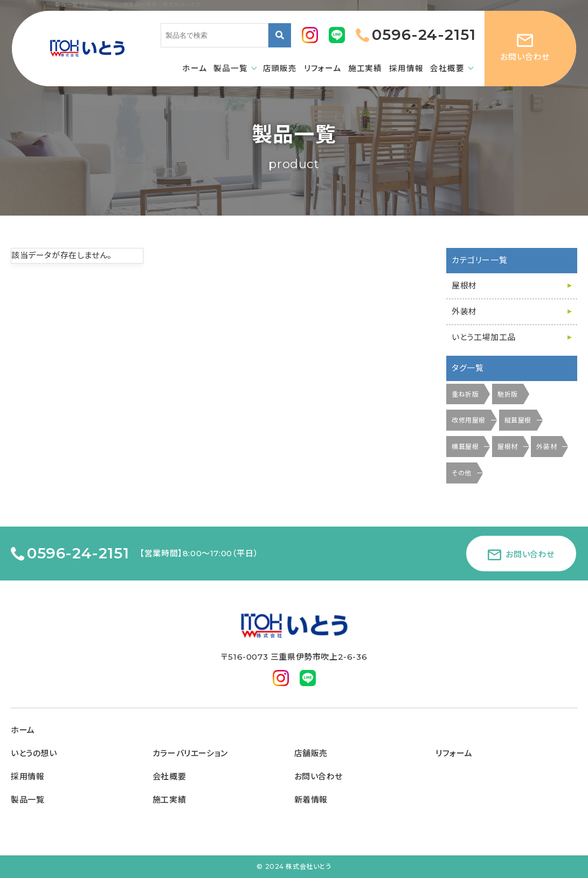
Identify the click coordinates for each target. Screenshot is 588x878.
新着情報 (311, 800)
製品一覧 (27, 800)
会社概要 (169, 777)
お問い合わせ (319, 777)
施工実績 (169, 800)
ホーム (23, 730)
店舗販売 (311, 753)
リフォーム (454, 753)
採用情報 (27, 777)
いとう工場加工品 (484, 337)
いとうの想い (34, 753)
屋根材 (464, 286)
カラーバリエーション (190, 753)
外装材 (464, 312)
